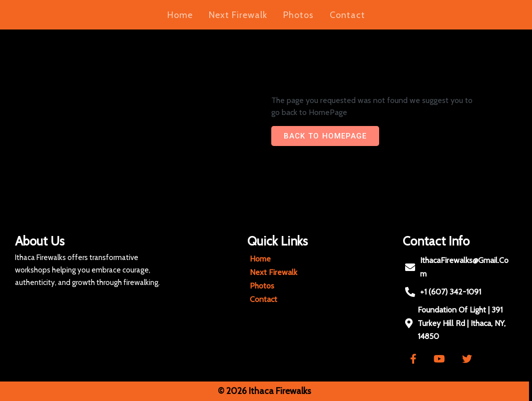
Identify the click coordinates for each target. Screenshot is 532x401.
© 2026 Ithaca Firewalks (262, 391)
